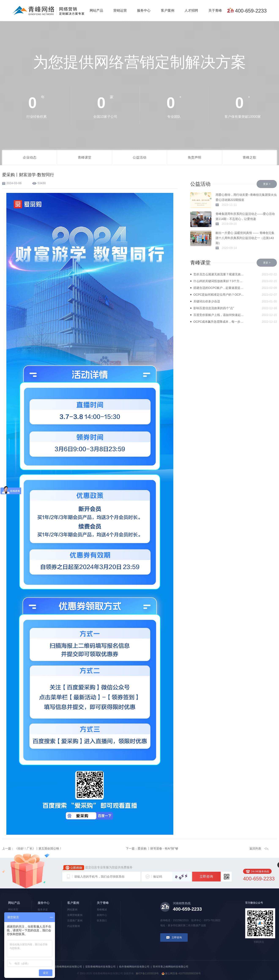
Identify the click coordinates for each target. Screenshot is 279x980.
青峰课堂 (85, 157)
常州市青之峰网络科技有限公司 (171, 967)
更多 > (267, 184)
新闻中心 (102, 915)
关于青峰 (215, 10)
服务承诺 (43, 910)
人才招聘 (191, 10)
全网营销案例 (75, 915)
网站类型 (13, 910)
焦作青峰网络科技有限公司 (134, 967)
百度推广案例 (75, 921)
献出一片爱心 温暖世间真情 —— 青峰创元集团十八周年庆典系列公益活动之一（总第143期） (245, 238)
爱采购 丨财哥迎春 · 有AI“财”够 (158, 848)
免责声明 (194, 157)
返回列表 (255, 848)
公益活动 (139, 157)
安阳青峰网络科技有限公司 (100, 967)
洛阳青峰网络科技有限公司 (67, 967)
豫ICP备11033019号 (147, 973)
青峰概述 (102, 910)
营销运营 (120, 10)
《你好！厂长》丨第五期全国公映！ (38, 848)
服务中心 (144, 10)
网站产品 (96, 10)
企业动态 (30, 157)
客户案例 (168, 10)
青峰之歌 (249, 157)
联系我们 (102, 921)
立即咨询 (206, 876)
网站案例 (72, 910)
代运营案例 (74, 926)
